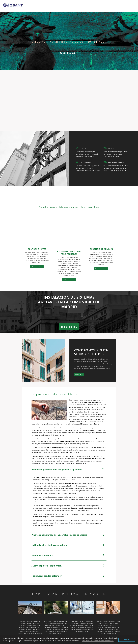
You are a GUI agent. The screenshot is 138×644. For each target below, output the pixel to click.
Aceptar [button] (127, 640)
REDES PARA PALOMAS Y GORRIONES (60, 15)
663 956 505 (68, 53)
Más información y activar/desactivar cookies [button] (98, 641)
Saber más (79, 375)
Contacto (129, 15)
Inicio (24, 15)
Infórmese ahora (37, 267)
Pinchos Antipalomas (37, 15)
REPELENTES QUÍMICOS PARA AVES (86, 15)
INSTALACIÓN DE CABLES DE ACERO (111, 15)
